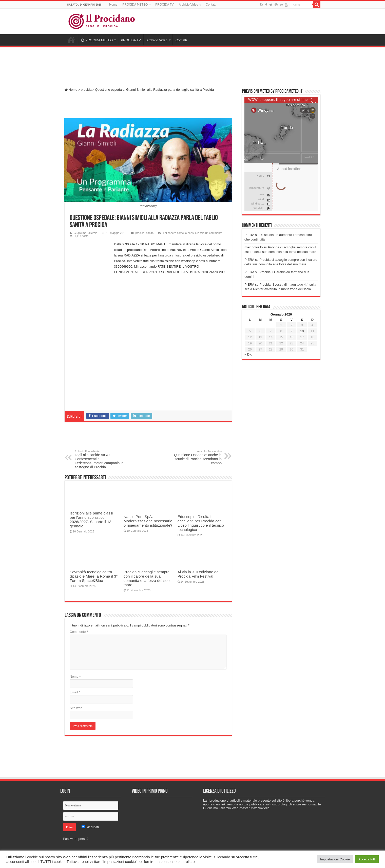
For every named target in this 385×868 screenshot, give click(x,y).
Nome (75, 677)
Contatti (211, 5)
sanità (150, 233)
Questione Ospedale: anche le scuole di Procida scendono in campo (196, 457)
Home (113, 5)
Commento (79, 632)
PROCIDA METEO (135, 5)
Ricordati (90, 827)
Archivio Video (189, 5)
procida (86, 90)
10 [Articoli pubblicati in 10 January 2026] (302, 331)
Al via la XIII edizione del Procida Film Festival (199, 574)
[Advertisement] (192, 65)
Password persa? (76, 839)
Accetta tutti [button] (367, 859)
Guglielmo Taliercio (85, 233)
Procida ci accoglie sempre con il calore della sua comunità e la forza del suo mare (147, 578)
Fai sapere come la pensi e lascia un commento (192, 233)
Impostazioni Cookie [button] (335, 859)
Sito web (76, 708)
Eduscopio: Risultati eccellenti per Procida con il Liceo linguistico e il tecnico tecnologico (201, 523)
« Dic (248, 354)
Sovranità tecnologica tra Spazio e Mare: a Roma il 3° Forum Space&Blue (94, 576)
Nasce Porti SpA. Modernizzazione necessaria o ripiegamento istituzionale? (148, 521)
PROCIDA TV (164, 5)
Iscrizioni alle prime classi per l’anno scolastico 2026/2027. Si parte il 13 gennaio (91, 520)
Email (75, 692)
